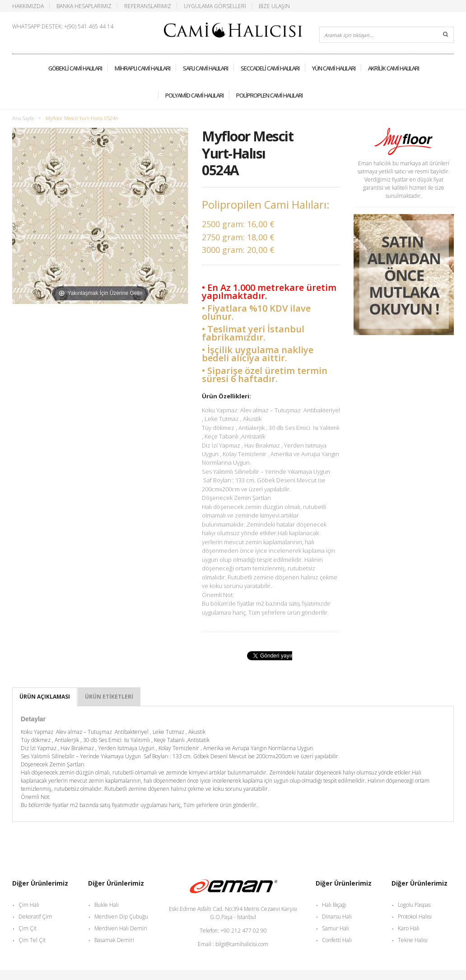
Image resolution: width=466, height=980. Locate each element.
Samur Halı (336, 928)
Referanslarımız (148, 6)
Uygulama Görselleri (215, 6)
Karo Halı (409, 928)
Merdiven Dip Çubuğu (121, 917)
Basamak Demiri (114, 940)
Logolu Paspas (414, 905)
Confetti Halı (337, 940)
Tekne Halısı (413, 940)
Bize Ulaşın (274, 6)
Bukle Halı (107, 905)
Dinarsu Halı (337, 917)
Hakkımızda (28, 6)
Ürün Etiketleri (109, 697)
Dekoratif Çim (35, 917)
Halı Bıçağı (334, 905)
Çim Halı (29, 905)
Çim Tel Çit (32, 940)
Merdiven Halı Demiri (121, 928)
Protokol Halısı (415, 917)
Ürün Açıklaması (45, 697)
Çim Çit (28, 928)
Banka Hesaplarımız (84, 6)
